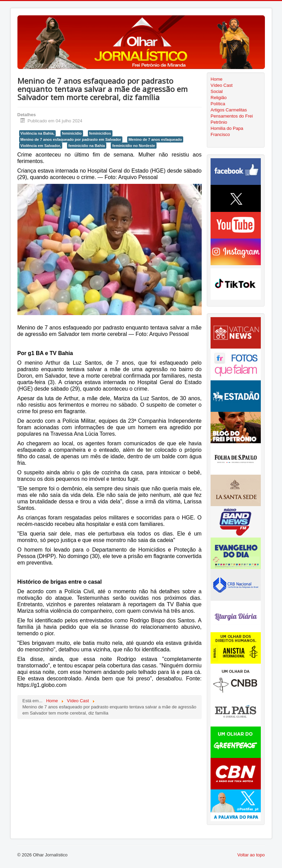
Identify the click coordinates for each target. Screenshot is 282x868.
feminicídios (100, 133)
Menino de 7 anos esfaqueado (155, 139)
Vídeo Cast (221, 85)
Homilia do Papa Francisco (227, 131)
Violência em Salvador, (41, 146)
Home (217, 79)
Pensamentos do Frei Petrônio (232, 119)
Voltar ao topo (251, 855)
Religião (219, 98)
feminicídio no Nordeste (133, 146)
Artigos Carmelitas (229, 110)
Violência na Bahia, (38, 133)
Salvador (55, 376)
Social (217, 91)
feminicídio (72, 133)
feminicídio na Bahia (87, 146)
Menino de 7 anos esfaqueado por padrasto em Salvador (71, 139)
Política (218, 104)
